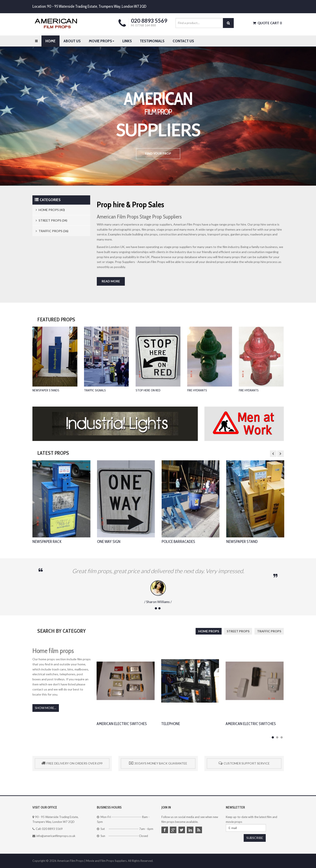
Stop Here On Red (148, 390)
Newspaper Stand (242, 542)
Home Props (209, 631)
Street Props (238, 631)
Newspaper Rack (47, 542)
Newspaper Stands (46, 390)
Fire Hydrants (197, 390)
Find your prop (158, 153)
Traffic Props (269, 631)
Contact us (183, 41)
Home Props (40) (50, 210)
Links (127, 41)
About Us (72, 41)
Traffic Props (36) (52, 231)
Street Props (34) (51, 220)
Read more (111, 281)
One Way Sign (109, 542)
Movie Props (102, 41)
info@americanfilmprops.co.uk (56, 836)
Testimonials (152, 41)
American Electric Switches (122, 725)
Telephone (171, 725)
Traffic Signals (95, 390)
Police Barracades (178, 542)
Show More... (46, 708)
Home (50, 41)
